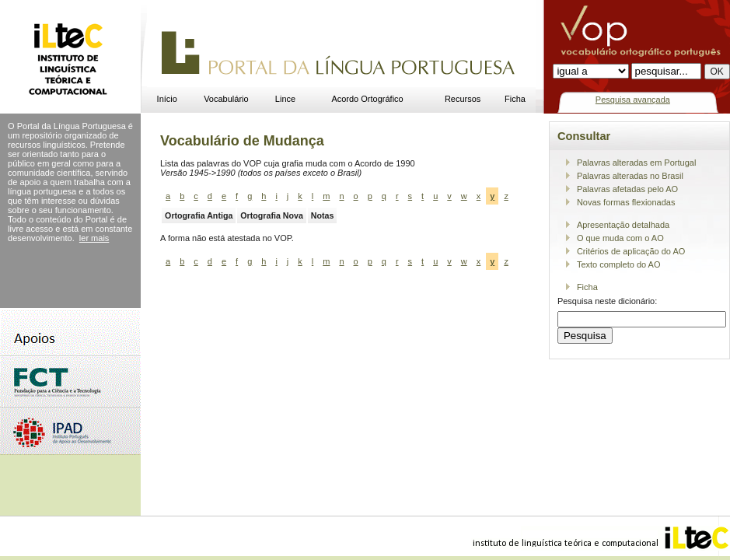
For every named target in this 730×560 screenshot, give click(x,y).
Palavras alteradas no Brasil (630, 176)
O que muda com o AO (620, 238)
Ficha (515, 99)
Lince (285, 99)
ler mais (94, 238)
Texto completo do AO (619, 264)
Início (167, 99)
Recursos (463, 99)
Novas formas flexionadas (626, 202)
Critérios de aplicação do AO (631, 251)
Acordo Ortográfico (367, 99)
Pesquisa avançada (633, 100)
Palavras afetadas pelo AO (627, 189)
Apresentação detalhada (623, 225)
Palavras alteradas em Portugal (636, 163)
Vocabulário (226, 99)
